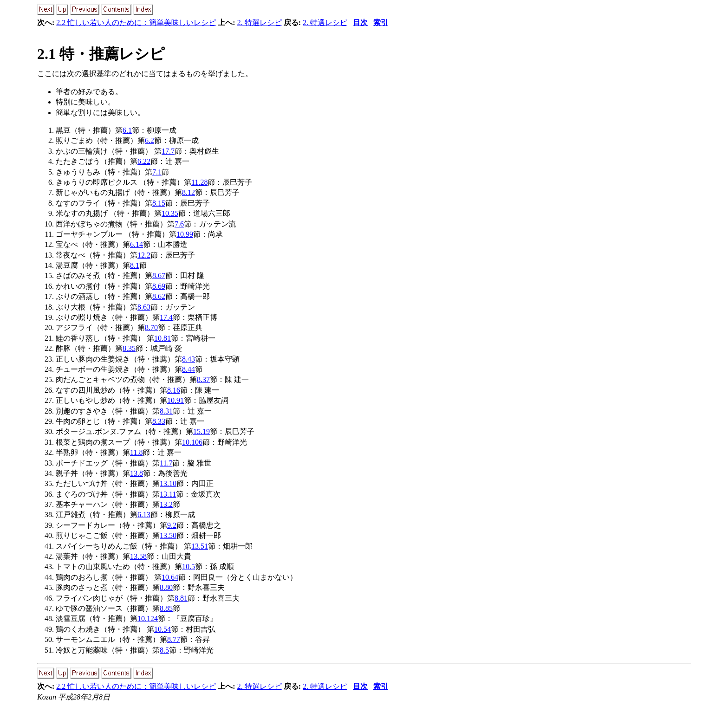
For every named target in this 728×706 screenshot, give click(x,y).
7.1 (157, 172)
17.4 (166, 317)
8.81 (181, 598)
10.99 (185, 234)
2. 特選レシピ (260, 23)
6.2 (149, 140)
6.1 (127, 130)
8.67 (159, 275)
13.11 (168, 494)
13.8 (136, 473)
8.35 (129, 348)
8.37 (203, 379)
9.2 (172, 525)
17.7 (168, 151)
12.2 (144, 255)
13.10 (168, 483)
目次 (360, 23)
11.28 (199, 182)
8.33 (159, 421)
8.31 (166, 411)
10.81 (162, 338)
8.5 (164, 650)
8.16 (174, 390)
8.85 (166, 608)
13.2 (166, 504)
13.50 (168, 535)
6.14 (136, 244)
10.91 (175, 400)
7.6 (179, 224)
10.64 (170, 577)
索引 (381, 23)
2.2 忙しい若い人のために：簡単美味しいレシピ (136, 23)
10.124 (148, 619)
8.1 (135, 265)
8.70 (151, 327)
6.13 (144, 515)
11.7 (166, 463)
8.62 (159, 296)
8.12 (188, 192)
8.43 (188, 359)
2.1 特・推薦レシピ (101, 54)
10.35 (170, 213)
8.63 (144, 307)
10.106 (192, 442)
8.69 (159, 286)
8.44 (188, 369)
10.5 (188, 567)
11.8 (136, 452)
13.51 (200, 546)
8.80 (166, 587)
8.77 (174, 639)
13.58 (138, 556)
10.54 (162, 629)
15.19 (201, 431)
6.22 (144, 161)
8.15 (159, 203)
